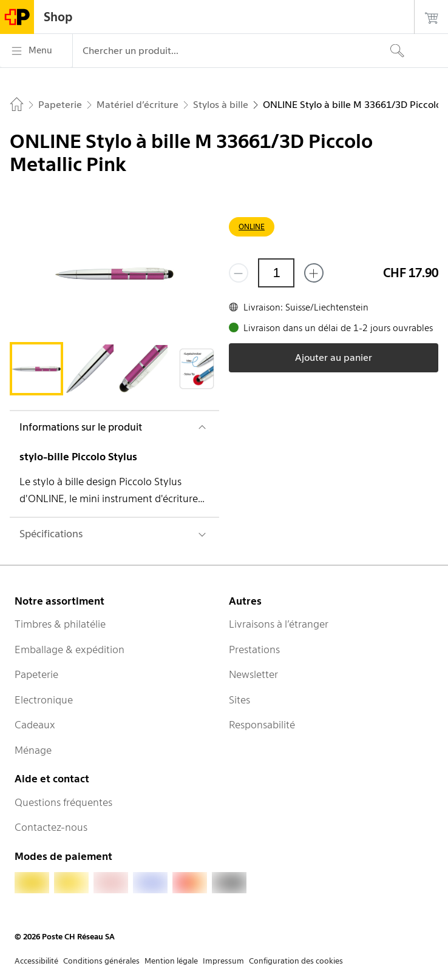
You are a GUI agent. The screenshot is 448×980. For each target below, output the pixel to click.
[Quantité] (276, 273)
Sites (239, 700)
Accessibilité (36, 961)
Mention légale (171, 961)
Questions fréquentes (63, 802)
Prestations (254, 649)
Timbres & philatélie (60, 624)
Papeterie (36, 674)
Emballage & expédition (70, 649)
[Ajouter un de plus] (314, 273)
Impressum (223, 961)
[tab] (36, 369)
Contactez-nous (51, 827)
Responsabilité (262, 725)
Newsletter (253, 674)
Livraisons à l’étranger (279, 624)
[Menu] (36, 51)
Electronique (44, 700)
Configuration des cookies (296, 961)
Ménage (33, 750)
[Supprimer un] (239, 273)
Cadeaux (35, 725)
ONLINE (252, 227)
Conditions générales (101, 961)
